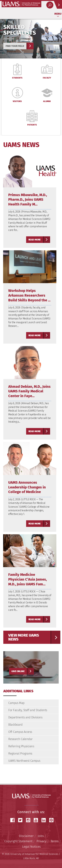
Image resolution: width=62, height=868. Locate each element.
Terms (55, 841)
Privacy (41, 841)
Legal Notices (31, 847)
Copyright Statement (18, 841)
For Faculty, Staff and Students (28, 710)
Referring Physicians (21, 746)
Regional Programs (20, 754)
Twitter (21, 820)
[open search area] (50, 5)
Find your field (15, 46)
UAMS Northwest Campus (24, 761)
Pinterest (53, 820)
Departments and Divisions (25, 717)
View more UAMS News (24, 637)
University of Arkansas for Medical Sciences (21, 4)
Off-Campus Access (20, 732)
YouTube (37, 820)
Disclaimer (26, 836)
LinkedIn (45, 820)
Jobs (41, 836)
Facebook (14, 820)
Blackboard (15, 725)
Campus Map (16, 703)
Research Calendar (20, 739)
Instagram (29, 820)
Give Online (18, 671)
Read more (35, 240)
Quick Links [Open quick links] (57, 6)
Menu (58, 14)
